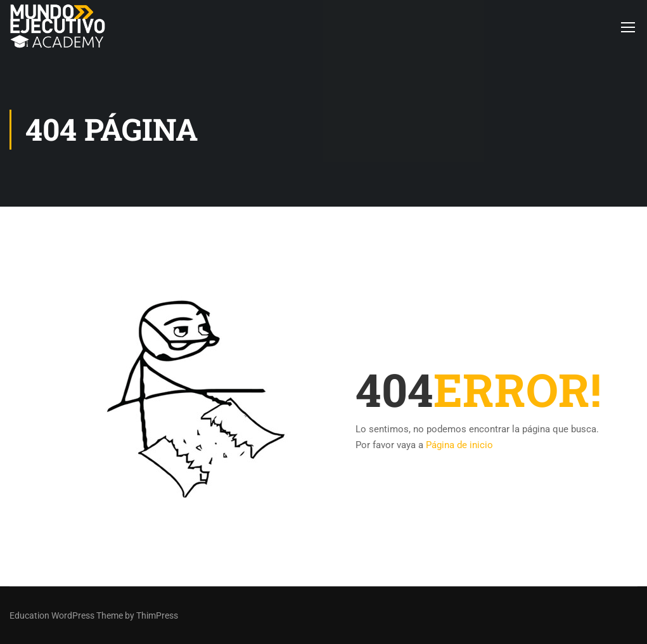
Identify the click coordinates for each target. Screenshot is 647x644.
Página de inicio (459, 445)
